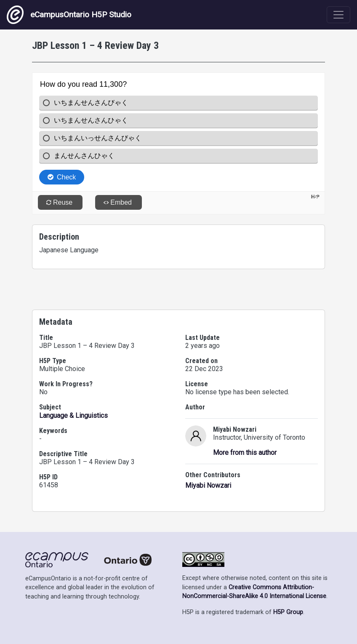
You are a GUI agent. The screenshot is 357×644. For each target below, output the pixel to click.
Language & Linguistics (73, 416)
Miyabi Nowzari (208, 485)
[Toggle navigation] (338, 15)
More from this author (245, 453)
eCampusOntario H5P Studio (69, 15)
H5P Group (288, 612)
